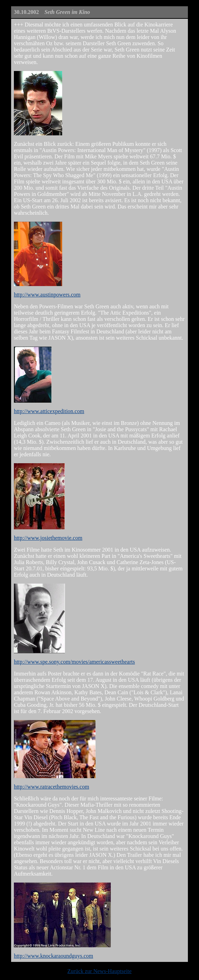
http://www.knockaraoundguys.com (53, 956)
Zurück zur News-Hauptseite (99, 971)
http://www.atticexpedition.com (49, 411)
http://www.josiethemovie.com (48, 538)
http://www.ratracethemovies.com (52, 787)
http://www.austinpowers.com (47, 295)
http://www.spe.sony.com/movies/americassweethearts (74, 662)
